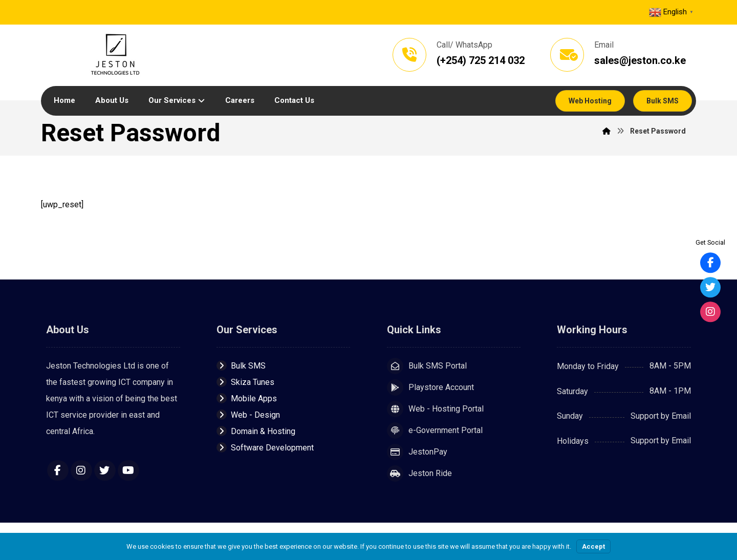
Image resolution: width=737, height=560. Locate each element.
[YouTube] (128, 471)
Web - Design (248, 415)
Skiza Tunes (245, 383)
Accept (593, 546)
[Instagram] (81, 471)
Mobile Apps (247, 399)
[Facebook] (58, 471)
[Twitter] (105, 471)
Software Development (265, 448)
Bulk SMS (241, 366)
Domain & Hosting (256, 432)
